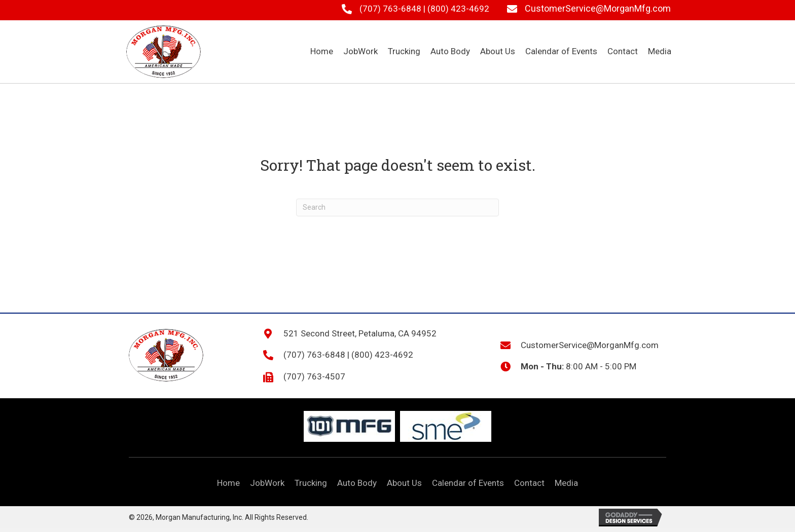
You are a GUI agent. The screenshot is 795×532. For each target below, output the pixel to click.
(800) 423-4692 (458, 9)
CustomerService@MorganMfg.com (598, 8)
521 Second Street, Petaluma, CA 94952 (360, 333)
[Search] (397, 207)
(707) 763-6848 (390, 9)
